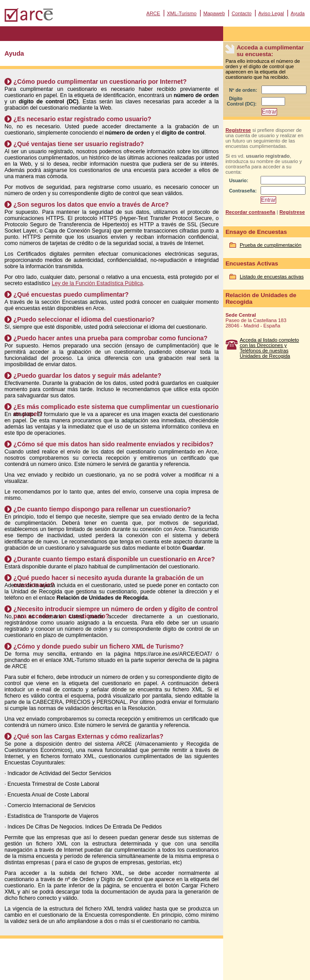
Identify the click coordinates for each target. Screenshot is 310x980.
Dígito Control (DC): (242, 101)
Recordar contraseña (250, 212)
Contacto (242, 13)
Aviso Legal (271, 13)
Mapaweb (214, 13)
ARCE (153, 13)
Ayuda (298, 13)
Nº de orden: (243, 90)
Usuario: (239, 180)
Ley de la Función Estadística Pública (97, 283)
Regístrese (238, 130)
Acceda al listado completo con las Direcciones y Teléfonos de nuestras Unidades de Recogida (269, 348)
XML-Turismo (182, 13)
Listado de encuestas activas (272, 277)
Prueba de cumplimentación (271, 245)
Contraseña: (243, 191)
